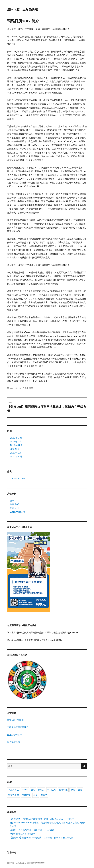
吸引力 (41, 790)
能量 (36, 795)
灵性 (80, 790)
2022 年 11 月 (16, 445)
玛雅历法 (26, 795)
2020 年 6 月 (16, 456)
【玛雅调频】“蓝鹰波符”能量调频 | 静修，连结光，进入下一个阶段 (42, 819)
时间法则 (52, 790)
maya (25, 790)
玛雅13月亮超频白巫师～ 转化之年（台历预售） (32, 830)
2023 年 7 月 (16, 441)
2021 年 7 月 (16, 449)
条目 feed (14, 504)
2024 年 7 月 (16, 438)
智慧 (73, 790)
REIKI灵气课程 (14, 735)
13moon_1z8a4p (14, 388)
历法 (33, 790)
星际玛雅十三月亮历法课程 (23, 834)
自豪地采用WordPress (36, 863)
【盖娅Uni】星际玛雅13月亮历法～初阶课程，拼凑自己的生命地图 (41, 838)
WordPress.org (17, 512)
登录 (12, 501)
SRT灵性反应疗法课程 (18, 727)
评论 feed (14, 508)
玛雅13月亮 (14, 795)
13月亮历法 (14, 790)
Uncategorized (17, 479)
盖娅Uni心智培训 (15, 720)
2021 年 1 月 (16, 453)
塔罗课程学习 (14, 742)
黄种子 (44, 795)
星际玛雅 (63, 790)
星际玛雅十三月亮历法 (23, 9)
